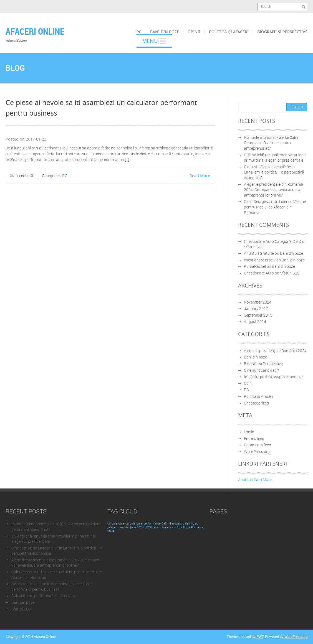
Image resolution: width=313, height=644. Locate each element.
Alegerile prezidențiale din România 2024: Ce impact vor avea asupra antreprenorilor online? (274, 190)
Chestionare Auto (259, 273)
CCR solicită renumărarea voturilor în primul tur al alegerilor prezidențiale (275, 158)
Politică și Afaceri (229, 32)
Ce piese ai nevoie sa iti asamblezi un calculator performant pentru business (52, 586)
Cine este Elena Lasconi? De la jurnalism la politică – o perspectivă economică (274, 172)
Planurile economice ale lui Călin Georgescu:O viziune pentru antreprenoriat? (271, 143)
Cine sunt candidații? (262, 370)
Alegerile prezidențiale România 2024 (275, 351)
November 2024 (258, 302)
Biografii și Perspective (282, 32)
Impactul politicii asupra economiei (274, 377)
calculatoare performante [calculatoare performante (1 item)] (143, 523)
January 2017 (256, 308)
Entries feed (254, 438)
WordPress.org (257, 451)
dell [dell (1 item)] (188, 523)
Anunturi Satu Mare (255, 479)
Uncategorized (256, 403)
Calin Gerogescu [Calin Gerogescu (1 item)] (173, 523)
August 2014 (255, 321)
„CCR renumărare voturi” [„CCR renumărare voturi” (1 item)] (162, 527)
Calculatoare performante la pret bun (43, 596)
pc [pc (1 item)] (197, 523)
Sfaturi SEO (254, 247)
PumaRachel (255, 266)
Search (266, 7)
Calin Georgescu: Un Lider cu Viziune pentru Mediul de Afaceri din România (275, 207)
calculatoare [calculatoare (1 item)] (116, 523)
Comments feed (258, 445)
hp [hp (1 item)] (193, 523)
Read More (200, 175)
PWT (260, 637)
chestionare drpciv (260, 260)
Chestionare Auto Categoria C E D (273, 241)
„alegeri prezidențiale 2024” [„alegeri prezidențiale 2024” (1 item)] (126, 527)
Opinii (194, 32)
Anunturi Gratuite (259, 253)
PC (139, 32)
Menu (150, 41)
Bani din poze (165, 32)
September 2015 (258, 315)
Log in (249, 432)
